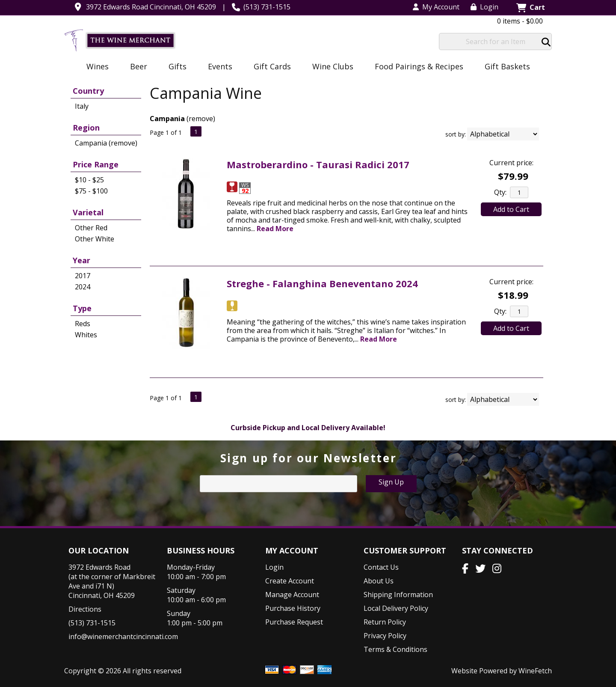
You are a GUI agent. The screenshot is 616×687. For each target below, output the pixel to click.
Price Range (96, 164)
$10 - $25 (89, 180)
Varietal (88, 212)
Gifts (175, 67)
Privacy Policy (385, 636)
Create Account (290, 581)
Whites (86, 335)
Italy (82, 106)
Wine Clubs (330, 67)
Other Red (91, 228)
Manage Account (292, 595)
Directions (85, 609)
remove (201, 119)
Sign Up (391, 482)
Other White (95, 239)
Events (217, 67)
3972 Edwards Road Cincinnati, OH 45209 (151, 7)
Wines (95, 67)
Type (82, 308)
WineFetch (535, 671)
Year (81, 260)
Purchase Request (294, 622)
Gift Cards (272, 66)
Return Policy (385, 622)
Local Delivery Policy (396, 608)
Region (86, 128)
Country (88, 91)
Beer (136, 67)
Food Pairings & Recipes (419, 66)
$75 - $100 (91, 191)
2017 (83, 276)
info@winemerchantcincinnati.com (123, 636)
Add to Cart (511, 209)
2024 (83, 287)
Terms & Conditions (395, 649)
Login (484, 7)
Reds (83, 324)
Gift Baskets (507, 66)
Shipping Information (398, 595)
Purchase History (293, 608)
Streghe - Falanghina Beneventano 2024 (322, 283)
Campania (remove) (106, 143)
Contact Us (381, 567)
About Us (379, 581)
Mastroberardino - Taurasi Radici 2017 (318, 164)
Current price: (511, 163)
